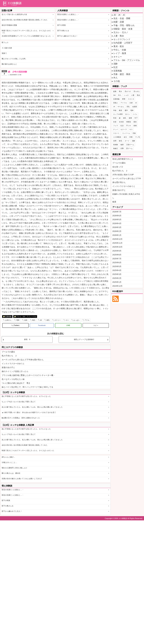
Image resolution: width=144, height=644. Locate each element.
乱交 (116, 67)
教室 (120, 110)
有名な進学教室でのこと (123, 159)
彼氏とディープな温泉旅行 (84, 339)
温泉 (26, 320)
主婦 (131, 103)
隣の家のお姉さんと (9, 64)
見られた (137, 91)
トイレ (135, 114)
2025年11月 (117, 243)
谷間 (115, 141)
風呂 (34, 320)
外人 (116, 78)
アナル (87, 320)
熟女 (138, 95)
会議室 (135, 107)
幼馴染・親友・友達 (123, 29)
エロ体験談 (117, 137)
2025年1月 (117, 282)
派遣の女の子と (8, 367)
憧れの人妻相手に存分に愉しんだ (14, 468)
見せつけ (128, 91)
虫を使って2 (118, 167)
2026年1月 (117, 235)
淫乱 (128, 107)
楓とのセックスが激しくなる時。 (14, 59)
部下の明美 (62, 25)
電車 (18, 320)
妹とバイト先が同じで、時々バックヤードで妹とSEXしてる (27, 387)
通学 (126, 110)
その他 (117, 81)
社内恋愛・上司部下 (123, 43)
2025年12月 (117, 239)
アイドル (124, 103)
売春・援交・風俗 (122, 74)
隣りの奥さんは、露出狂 (11, 473)
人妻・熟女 (119, 36)
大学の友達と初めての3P (123, 175)
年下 (136, 118)
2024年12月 (117, 286)
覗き (120, 91)
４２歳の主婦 (7, 48)
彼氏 (48, 320)
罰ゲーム (129, 148)
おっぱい (77, 320)
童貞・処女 (119, 46)
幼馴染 (129, 122)
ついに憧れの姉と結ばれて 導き (16, 383)
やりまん (121, 107)
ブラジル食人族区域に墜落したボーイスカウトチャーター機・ (28, 375)
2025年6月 (117, 263)
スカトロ (131, 99)
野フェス (5, 43)
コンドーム (126, 133)
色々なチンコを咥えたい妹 (13, 379)
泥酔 (116, 64)
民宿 (115, 118)
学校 (115, 110)
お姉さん (8, 320)
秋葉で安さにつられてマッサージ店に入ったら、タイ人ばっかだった (26, 32)
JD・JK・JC (119, 15)
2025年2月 (117, 278)
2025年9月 (117, 251)
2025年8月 (117, 255)
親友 (135, 122)
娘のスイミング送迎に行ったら (15, 371)
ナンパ (116, 129)
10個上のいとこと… (9, 462)
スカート (116, 133)
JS (114, 107)
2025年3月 (117, 274)
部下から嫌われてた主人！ (67, 36)
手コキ (129, 126)
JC (136, 103)
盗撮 (115, 91)
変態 (124, 99)
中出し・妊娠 (120, 50)
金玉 (125, 137)
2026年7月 (117, 212)
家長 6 (27, 339)
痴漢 (114, 202)
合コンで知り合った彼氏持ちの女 (14, 14)
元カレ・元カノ (121, 32)
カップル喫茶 (118, 114)
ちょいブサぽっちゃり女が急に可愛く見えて (19, 402)
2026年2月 (117, 231)
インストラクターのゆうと (13, 364)
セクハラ (124, 129)
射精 (135, 126)
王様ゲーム (130, 145)
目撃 (122, 148)
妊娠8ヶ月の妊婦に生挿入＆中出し (126, 196)
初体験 (116, 145)
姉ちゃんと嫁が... (8, 457)
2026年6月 (117, 216)
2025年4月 (117, 270)
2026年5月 (117, 220)
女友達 (121, 122)
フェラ (116, 126)
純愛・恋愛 (119, 22)
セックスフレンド (122, 39)
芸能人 (116, 103)
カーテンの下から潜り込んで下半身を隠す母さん (23, 360)
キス (67, 320)
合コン (128, 114)
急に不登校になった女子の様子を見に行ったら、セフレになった (26, 396)
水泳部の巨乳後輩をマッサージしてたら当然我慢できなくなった (26, 36)
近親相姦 (8, 317)
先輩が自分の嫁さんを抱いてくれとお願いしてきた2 (22, 479)
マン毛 (137, 137)
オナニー (58, 320)
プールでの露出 (8, 352)
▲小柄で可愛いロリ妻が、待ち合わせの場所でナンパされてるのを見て (29, 412)
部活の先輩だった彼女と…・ (68, 14)
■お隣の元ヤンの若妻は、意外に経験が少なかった (21, 418)
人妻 (133, 95)
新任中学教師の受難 (9, 25)
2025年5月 (117, 266)
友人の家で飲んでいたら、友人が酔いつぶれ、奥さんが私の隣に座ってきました (32, 407)
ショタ (126, 95)
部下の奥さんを (63, 31)
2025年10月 (117, 247)
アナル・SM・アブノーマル (26, 317)
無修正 (116, 148)
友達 (115, 122)
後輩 (130, 118)
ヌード (127, 141)
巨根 (131, 137)
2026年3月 (117, 227)
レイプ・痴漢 (120, 53)
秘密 (122, 145)
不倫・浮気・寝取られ (124, 25)
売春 (134, 133)
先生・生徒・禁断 (122, 18)
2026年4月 (117, 223)
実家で (4, 53)
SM (114, 95)
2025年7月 (117, 259)
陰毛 (120, 141)
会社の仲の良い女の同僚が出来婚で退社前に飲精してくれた (25, 20)
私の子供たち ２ (9, 356)
